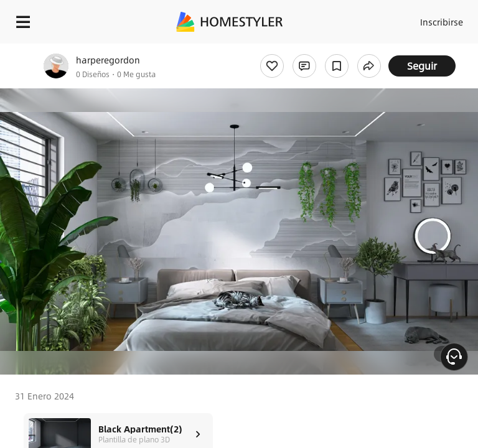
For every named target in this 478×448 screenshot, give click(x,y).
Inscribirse (442, 22)
